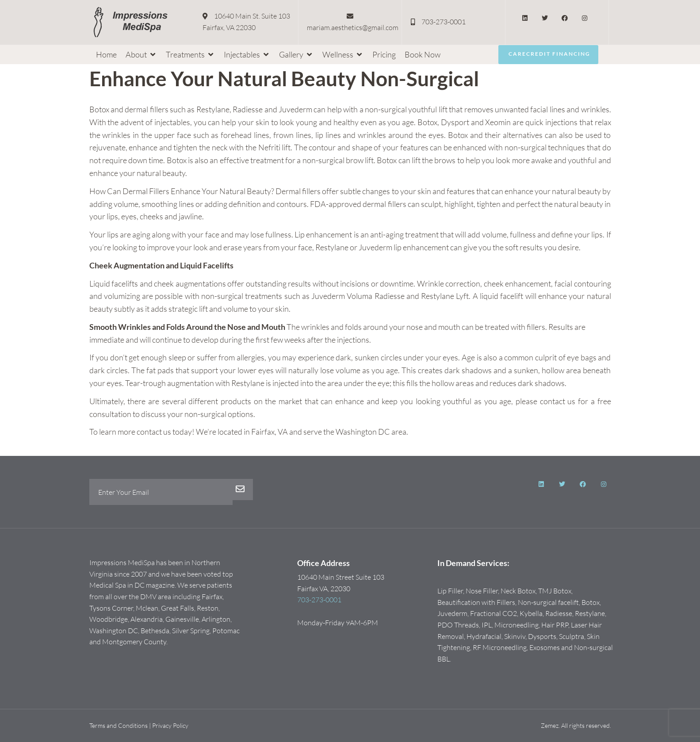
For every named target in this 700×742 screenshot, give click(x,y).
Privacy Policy (170, 726)
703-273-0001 (319, 600)
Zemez (550, 726)
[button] (141, 55)
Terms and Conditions (119, 726)
